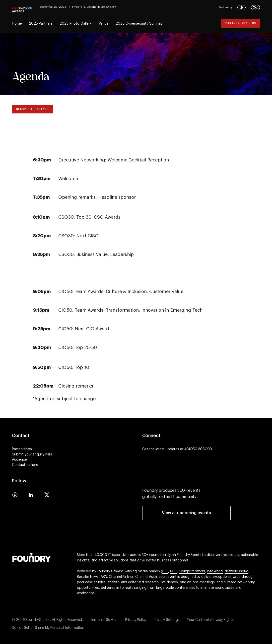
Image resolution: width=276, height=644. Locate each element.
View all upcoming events (186, 513)
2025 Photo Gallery (76, 24)
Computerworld (192, 571)
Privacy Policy (136, 620)
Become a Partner (33, 109)
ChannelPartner (121, 577)
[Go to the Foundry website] (32, 557)
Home (17, 24)
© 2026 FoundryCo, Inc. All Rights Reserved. (47, 620)
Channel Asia (145, 577)
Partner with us (241, 23)
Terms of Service (104, 620)
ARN (104, 577)
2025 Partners (41, 24)
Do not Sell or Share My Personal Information (48, 628)
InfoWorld (215, 571)
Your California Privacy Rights (210, 620)
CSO (174, 571)
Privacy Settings (167, 620)
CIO (165, 571)
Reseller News (88, 577)
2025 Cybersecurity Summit (139, 24)
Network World (237, 571)
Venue (104, 24)
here (49, 454)
